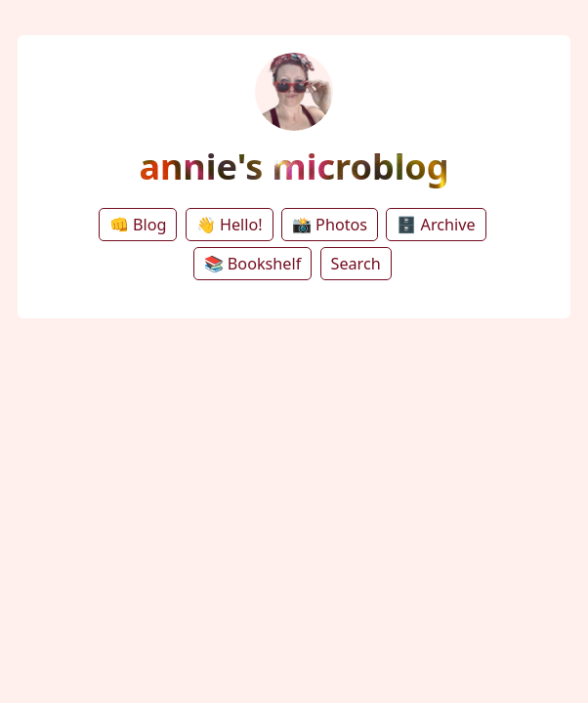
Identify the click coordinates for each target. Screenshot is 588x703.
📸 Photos (330, 225)
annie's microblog (294, 166)
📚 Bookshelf (253, 264)
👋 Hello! (230, 225)
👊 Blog (138, 225)
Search (356, 264)
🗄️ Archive (436, 225)
